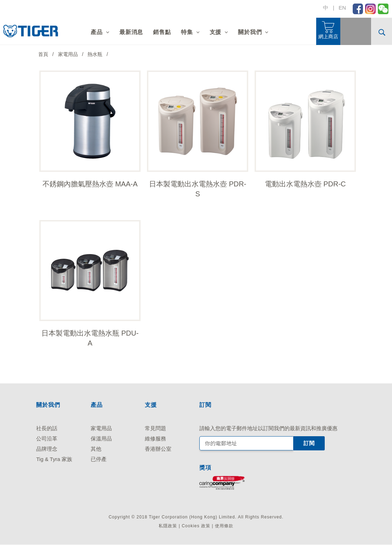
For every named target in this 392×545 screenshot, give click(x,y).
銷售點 (162, 32)
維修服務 (155, 439)
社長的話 (47, 428)
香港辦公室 (158, 449)
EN (342, 8)
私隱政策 (168, 526)
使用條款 (224, 526)
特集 (187, 32)
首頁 (43, 54)
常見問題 (155, 428)
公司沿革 (47, 439)
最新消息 (131, 32)
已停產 (99, 459)
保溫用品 (101, 439)
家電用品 (101, 428)
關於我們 (250, 32)
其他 (96, 449)
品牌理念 (47, 449)
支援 (216, 32)
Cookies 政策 (196, 526)
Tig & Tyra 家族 (54, 459)
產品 (97, 32)
